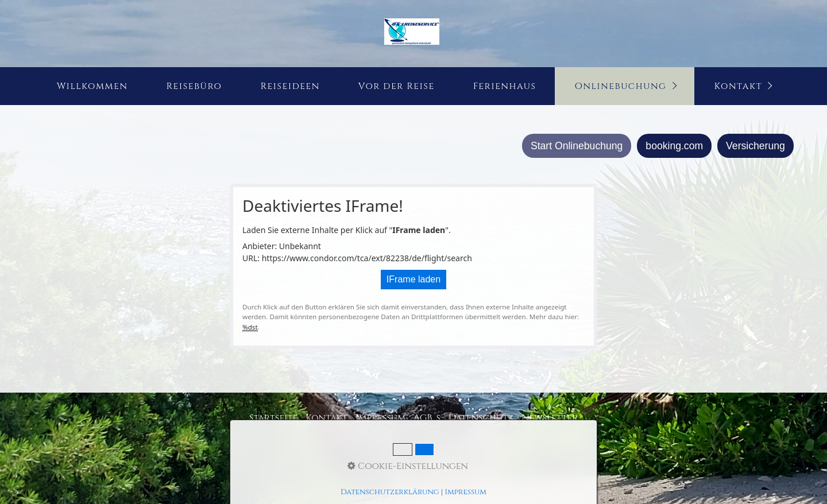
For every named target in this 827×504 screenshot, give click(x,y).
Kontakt (739, 86)
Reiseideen (290, 86)
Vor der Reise (397, 86)
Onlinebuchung (620, 86)
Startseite (274, 418)
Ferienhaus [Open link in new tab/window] (505, 86)
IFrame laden (413, 279)
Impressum (380, 418)
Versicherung (755, 146)
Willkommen (92, 86)
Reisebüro (194, 86)
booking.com (674, 146)
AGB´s (427, 418)
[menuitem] (92, 86)
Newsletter (550, 418)
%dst (250, 327)
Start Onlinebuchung (577, 146)
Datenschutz (481, 418)
